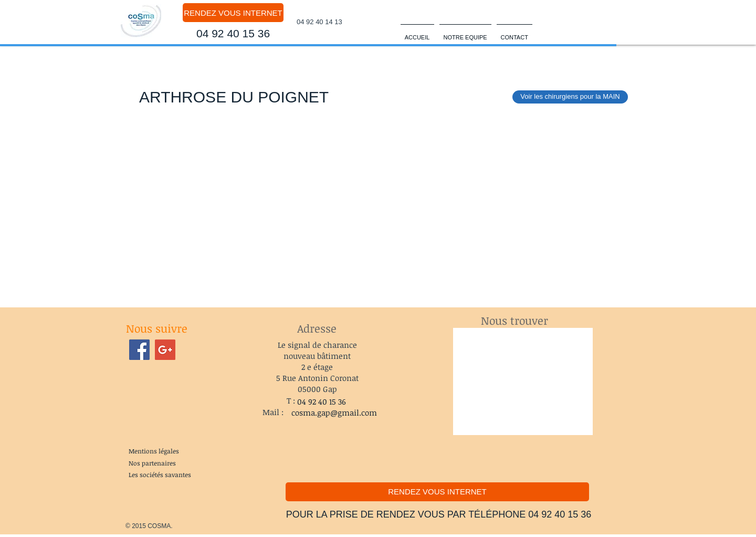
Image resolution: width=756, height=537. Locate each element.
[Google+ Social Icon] (165, 350)
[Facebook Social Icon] (139, 350)
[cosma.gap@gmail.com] (334, 413)
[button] (465, 33)
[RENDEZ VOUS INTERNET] (233, 13)
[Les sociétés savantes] (160, 475)
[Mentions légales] (154, 451)
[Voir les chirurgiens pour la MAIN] (570, 97)
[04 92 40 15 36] (233, 34)
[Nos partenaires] (152, 463)
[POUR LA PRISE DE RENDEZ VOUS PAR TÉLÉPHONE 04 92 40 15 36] (439, 515)
